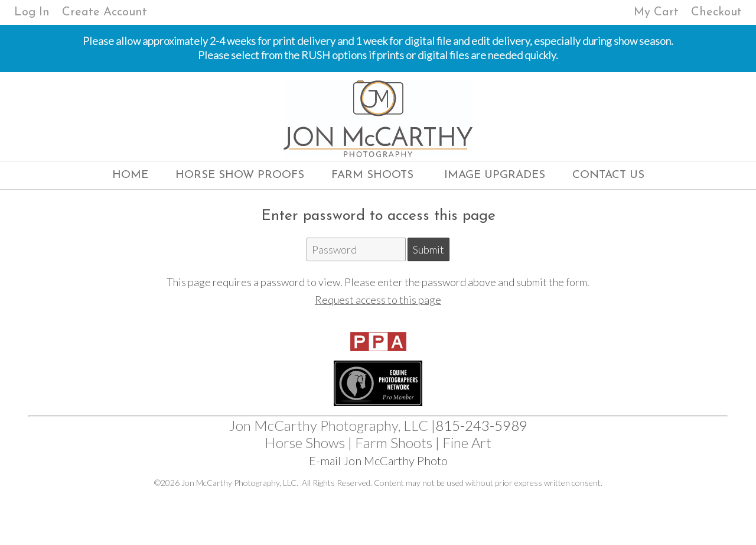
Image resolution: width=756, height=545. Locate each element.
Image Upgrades (495, 175)
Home (130, 175)
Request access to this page (378, 300)
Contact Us (608, 175)
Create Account (105, 12)
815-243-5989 (481, 425)
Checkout (716, 12)
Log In (32, 12)
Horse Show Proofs (240, 175)
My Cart (658, 12)
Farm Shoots (372, 175)
